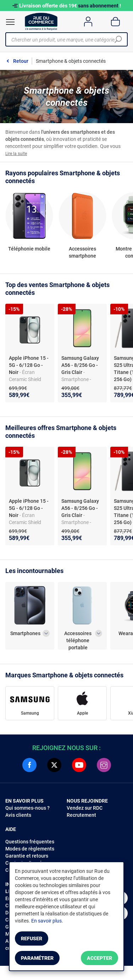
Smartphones (25, 633)
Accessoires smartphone (82, 252)
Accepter (99, 958)
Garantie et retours (27, 856)
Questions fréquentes (30, 842)
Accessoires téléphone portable (78, 637)
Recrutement (81, 815)
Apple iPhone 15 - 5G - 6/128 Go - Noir (29, 365)
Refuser (32, 938)
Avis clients (18, 815)
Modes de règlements (30, 849)
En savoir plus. (47, 921)
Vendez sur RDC (85, 808)
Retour (21, 61)
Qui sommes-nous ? (27, 808)
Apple (82, 713)
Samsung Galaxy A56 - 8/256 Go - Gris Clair (80, 365)
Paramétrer (37, 958)
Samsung (30, 713)
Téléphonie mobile (29, 249)
